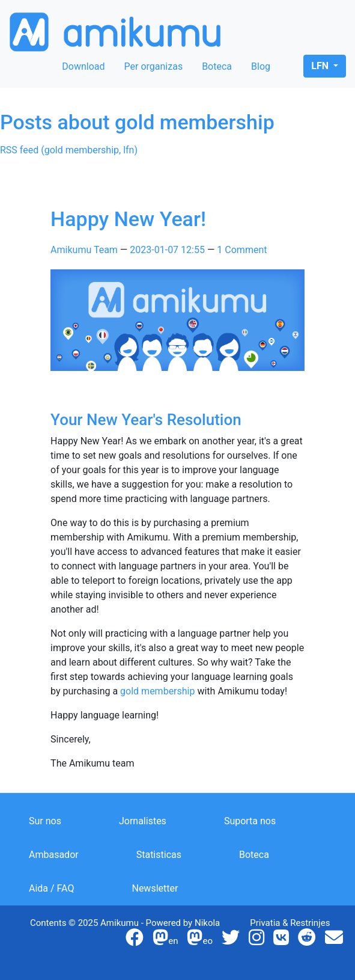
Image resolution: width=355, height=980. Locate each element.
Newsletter (155, 888)
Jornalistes (143, 821)
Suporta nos (250, 821)
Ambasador (54, 855)
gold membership (157, 691)
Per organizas (154, 66)
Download (83, 66)
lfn (321, 66)
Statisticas (159, 855)
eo (200, 941)
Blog (261, 66)
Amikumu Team (84, 250)
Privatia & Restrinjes (290, 923)
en (165, 941)
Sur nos (45, 821)
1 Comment (242, 250)
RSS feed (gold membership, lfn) (69, 150)
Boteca (217, 66)
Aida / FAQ (51, 888)
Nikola (207, 923)
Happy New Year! (128, 219)
